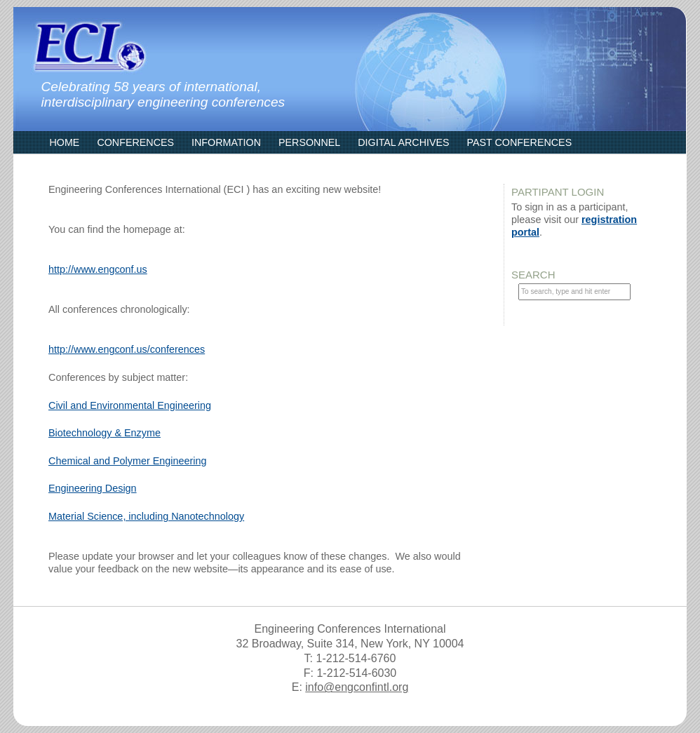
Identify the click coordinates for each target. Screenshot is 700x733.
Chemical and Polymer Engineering (128, 461)
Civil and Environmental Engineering (130, 405)
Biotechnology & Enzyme (105, 433)
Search (533, 275)
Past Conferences (520, 142)
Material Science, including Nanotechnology (146, 516)
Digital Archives (403, 142)
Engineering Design (93, 488)
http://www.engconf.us (98, 269)
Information (226, 142)
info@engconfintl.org (357, 687)
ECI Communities (95, 165)
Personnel (309, 142)
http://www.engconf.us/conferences (127, 349)
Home (65, 142)
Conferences (135, 142)
